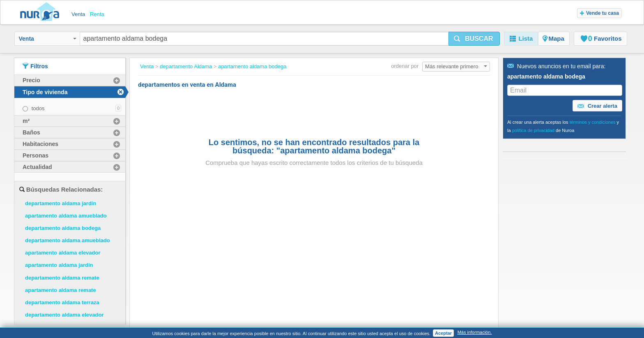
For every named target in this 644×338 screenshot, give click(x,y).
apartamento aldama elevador (63, 253)
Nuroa (42, 12)
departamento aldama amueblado (68, 240)
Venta (48, 39)
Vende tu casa (599, 13)
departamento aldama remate (62, 278)
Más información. (475, 332)
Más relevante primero (456, 66)
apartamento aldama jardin (59, 265)
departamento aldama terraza (62, 302)
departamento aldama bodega (63, 228)
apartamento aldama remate (61, 290)
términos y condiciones (593, 122)
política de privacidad (533, 130)
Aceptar (443, 333)
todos (38, 108)
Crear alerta (597, 106)
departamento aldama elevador (64, 315)
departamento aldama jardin (61, 203)
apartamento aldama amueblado (66, 216)
